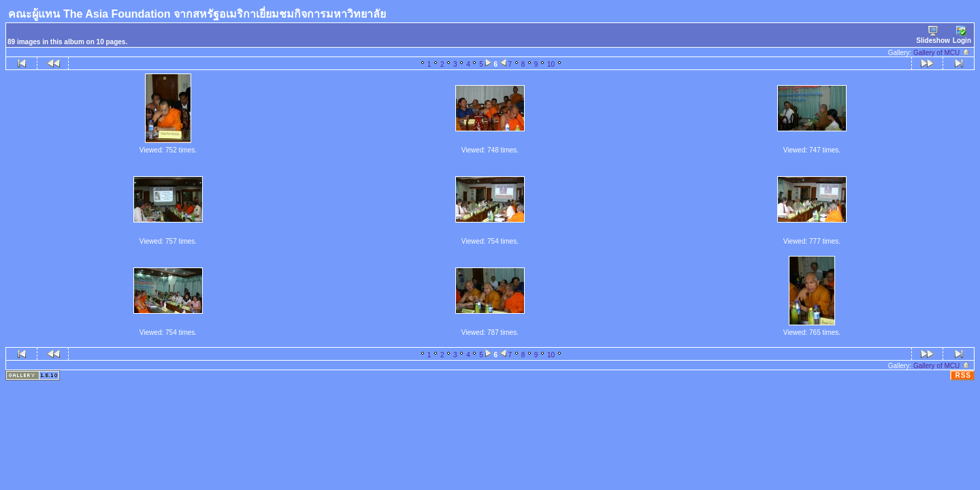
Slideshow (933, 35)
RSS (963, 375)
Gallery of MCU (942, 53)
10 (551, 64)
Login (962, 35)
